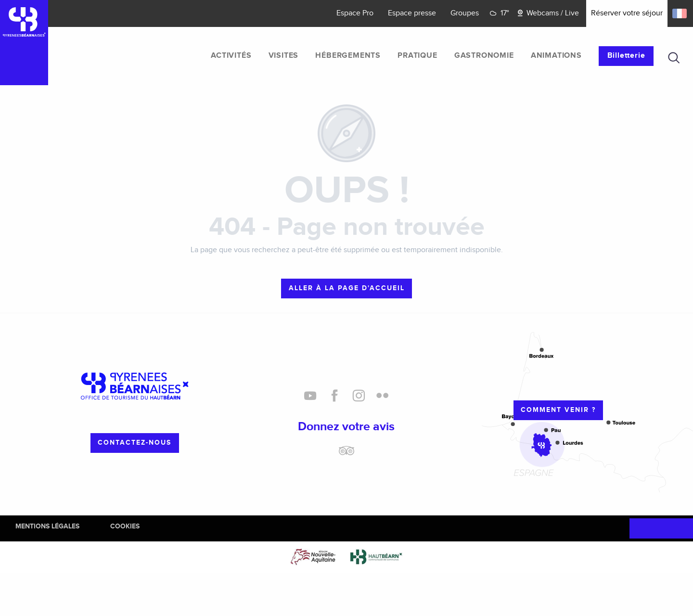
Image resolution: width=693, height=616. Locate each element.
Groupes (465, 13)
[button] (674, 58)
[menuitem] (231, 56)
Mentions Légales (47, 526)
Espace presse (412, 13)
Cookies (125, 526)
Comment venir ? (558, 410)
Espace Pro (355, 13)
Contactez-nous (135, 443)
